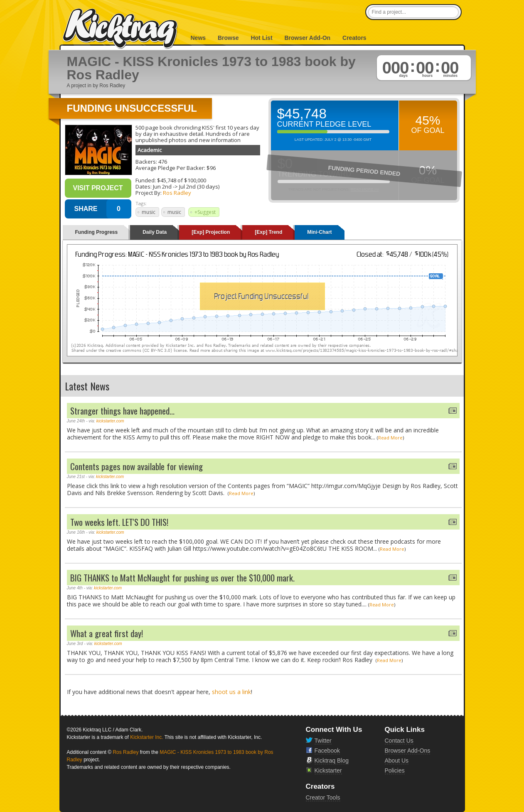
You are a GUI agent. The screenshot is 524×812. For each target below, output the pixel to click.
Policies (395, 770)
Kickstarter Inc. (146, 737)
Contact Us (399, 741)
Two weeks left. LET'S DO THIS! (119, 522)
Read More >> (365, 189)
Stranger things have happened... (122, 411)
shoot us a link (231, 692)
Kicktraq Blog (332, 760)
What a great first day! (107, 633)
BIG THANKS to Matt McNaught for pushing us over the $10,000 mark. (182, 578)
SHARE (86, 209)
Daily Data (155, 232)
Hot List (261, 38)
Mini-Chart (319, 232)
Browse (228, 38)
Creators (354, 38)
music (149, 212)
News (198, 38)
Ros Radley (177, 193)
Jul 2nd (187, 186)
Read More (390, 438)
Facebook (327, 751)
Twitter (323, 741)
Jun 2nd (162, 186)
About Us (397, 760)
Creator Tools (323, 797)
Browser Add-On (307, 38)
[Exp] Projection (211, 232)
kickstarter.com (110, 421)
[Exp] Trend (268, 232)
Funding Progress (97, 232)
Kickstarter (328, 770)
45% (428, 120)
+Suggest (205, 212)
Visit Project (98, 188)
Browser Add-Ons (408, 751)
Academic (150, 150)
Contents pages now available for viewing (137, 466)
